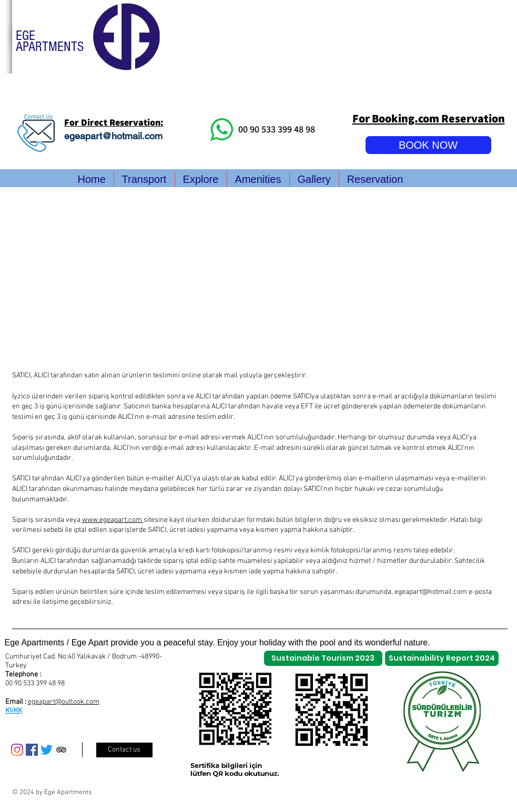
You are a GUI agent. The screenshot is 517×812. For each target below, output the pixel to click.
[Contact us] (124, 750)
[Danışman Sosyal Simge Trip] (61, 750)
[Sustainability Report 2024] (442, 658)
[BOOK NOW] (428, 145)
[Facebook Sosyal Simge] (32, 750)
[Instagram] (17, 750)
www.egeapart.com (113, 520)
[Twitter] (47, 750)
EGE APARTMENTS (50, 41)
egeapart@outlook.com (64, 702)
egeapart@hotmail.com (113, 136)
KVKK (14, 711)
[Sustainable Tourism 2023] (323, 658)
